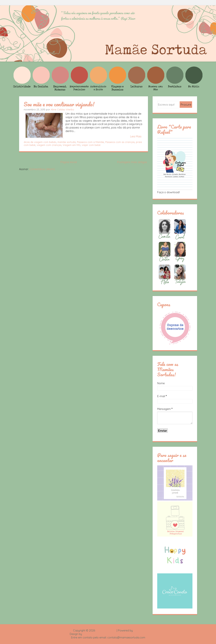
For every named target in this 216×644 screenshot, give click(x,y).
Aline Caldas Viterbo (62, 109)
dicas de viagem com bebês (40, 142)
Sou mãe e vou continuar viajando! (59, 104)
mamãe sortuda (67, 142)
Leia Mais (136, 136)
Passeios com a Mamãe (90, 142)
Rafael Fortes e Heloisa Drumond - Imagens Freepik (115, 634)
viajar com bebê (91, 145)
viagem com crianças (49, 145)
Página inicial (69, 162)
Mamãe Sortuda (106, 631)
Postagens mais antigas (132, 162)
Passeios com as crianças (120, 142)
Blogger (138, 631)
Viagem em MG (72, 145)
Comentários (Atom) (42, 169)
